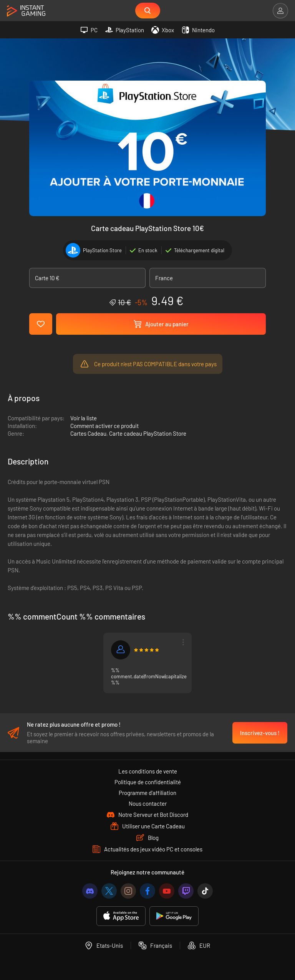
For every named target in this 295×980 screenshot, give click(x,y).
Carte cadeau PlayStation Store (148, 434)
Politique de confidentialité (148, 782)
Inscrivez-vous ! (260, 733)
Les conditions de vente (148, 771)
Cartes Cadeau (88, 434)
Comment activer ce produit (104, 426)
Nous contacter (148, 803)
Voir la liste (84, 419)
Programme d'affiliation (147, 793)
